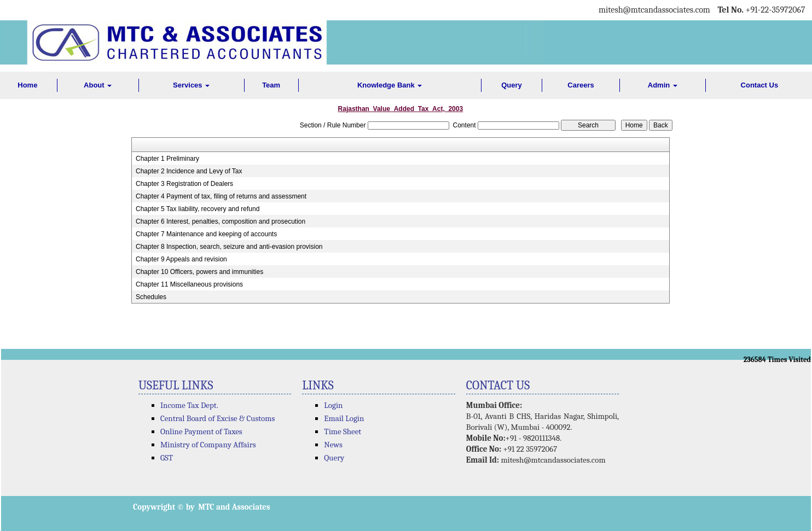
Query (512, 85)
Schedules (151, 297)
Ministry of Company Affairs (208, 445)
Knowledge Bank (390, 85)
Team (271, 85)
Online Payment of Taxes (201, 431)
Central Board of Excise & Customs (217, 418)
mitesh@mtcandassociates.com (553, 460)
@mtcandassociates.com (667, 10)
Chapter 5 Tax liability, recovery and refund (198, 209)
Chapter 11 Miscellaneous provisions (189, 284)
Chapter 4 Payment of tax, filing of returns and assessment (221, 196)
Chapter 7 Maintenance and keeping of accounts (206, 234)
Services (191, 85)
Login (333, 405)
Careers (581, 85)
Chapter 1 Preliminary (167, 159)
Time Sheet (343, 431)
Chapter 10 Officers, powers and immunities (199, 272)
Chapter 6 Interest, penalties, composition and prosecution (221, 221)
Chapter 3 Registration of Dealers (184, 184)
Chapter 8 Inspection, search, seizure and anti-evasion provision (229, 247)
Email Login (344, 418)
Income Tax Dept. (189, 405)
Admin (663, 85)
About (98, 85)
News (333, 445)
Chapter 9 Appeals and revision (181, 259)
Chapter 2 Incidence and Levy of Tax (189, 171)
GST (167, 458)
